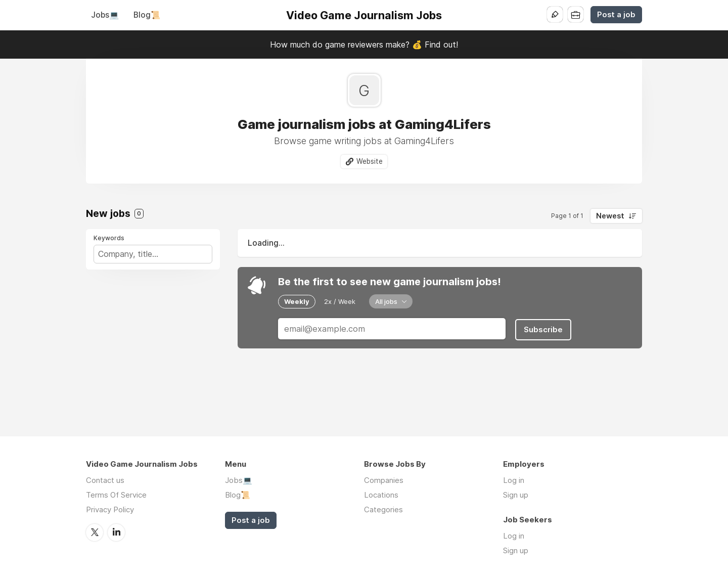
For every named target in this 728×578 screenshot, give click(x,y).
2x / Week (340, 301)
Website (370, 161)
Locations (381, 495)
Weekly (297, 301)
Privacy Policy (110, 509)
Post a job (616, 15)
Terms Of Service (116, 495)
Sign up (516, 495)
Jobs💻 (105, 15)
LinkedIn (116, 532)
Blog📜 (147, 15)
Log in (514, 480)
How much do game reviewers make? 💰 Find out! (364, 45)
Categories (383, 509)
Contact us (105, 480)
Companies (384, 480)
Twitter (95, 532)
